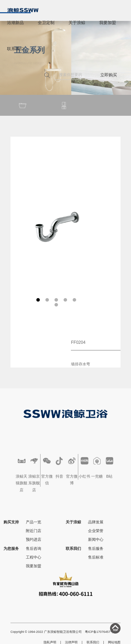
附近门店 (34, 531)
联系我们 (15, 49)
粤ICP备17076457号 (99, 632)
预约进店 (34, 539)
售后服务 (96, 548)
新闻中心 (96, 539)
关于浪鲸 (77, 23)
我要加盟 (108, 23)
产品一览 (34, 522)
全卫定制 (46, 23)
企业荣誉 (96, 531)
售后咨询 (34, 548)
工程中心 (34, 557)
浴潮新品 (15, 23)
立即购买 (109, 75)
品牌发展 (96, 522)
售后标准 (96, 557)
